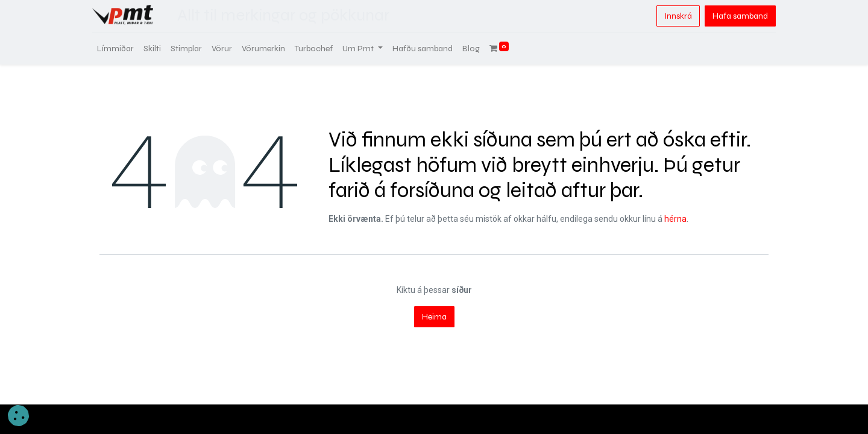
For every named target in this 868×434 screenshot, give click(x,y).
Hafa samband (733, 16)
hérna (675, 219)
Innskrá (671, 16)
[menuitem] (123, 49)
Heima (434, 317)
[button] (18, 416)
